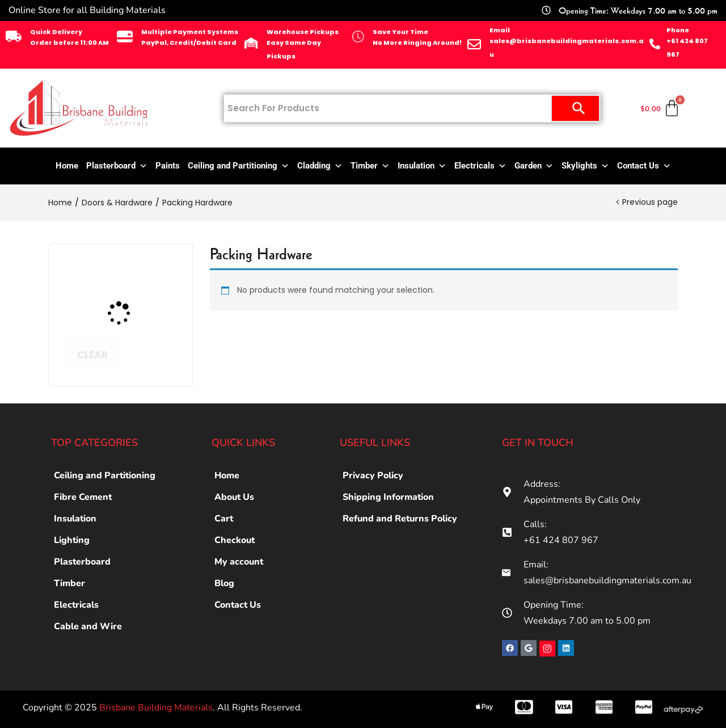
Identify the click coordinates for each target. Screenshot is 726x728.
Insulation (422, 166)
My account (239, 562)
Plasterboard (117, 166)
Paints (168, 166)
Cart (224, 519)
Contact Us (644, 166)
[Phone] (655, 44)
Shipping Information (388, 497)
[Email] (474, 44)
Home (67, 166)
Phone (678, 30)
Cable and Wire (88, 626)
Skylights (585, 166)
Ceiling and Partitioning (239, 166)
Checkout (235, 540)
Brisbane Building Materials (156, 708)
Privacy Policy (373, 475)
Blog (224, 583)
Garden (534, 166)
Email (500, 30)
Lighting (72, 540)
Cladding (320, 166)
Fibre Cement (83, 497)
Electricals (480, 166)
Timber (370, 166)
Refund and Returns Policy (400, 519)
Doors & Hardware (117, 203)
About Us (234, 497)
